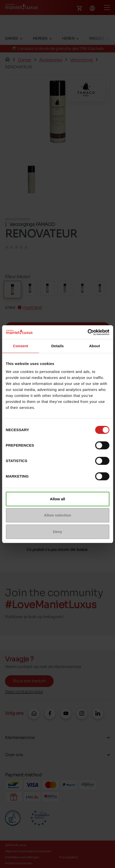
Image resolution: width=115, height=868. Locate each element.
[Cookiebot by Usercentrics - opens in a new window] (87, 332)
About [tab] (95, 346)
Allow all (57, 499)
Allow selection (57, 515)
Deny (57, 532)
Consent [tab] (21, 346)
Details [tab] (58, 346)
